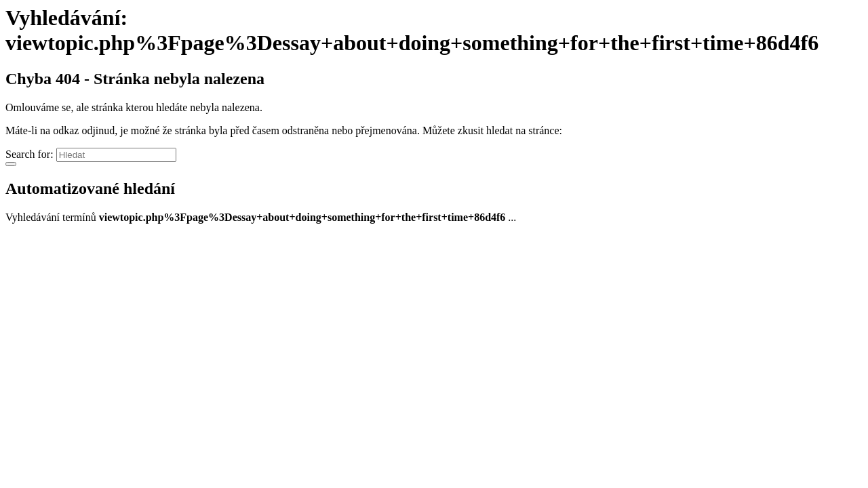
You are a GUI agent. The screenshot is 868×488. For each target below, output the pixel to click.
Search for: (29, 154)
